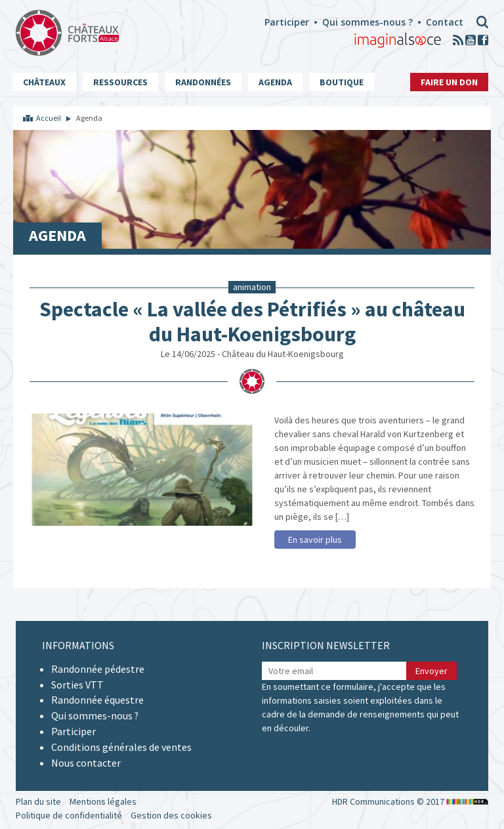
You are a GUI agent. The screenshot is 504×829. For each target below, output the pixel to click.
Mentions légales (103, 801)
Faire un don (449, 82)
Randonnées (203, 82)
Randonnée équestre (97, 700)
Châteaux (44, 82)
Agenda (275, 82)
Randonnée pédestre (98, 669)
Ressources (120, 82)
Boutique (342, 82)
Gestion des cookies (171, 815)
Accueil (49, 118)
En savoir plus (315, 540)
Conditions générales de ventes (121, 747)
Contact (445, 22)
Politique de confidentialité (69, 815)
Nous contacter (86, 763)
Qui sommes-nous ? (367, 22)
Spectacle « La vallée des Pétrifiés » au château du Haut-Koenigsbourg (252, 322)
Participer (287, 22)
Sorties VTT (77, 685)
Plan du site (38, 801)
